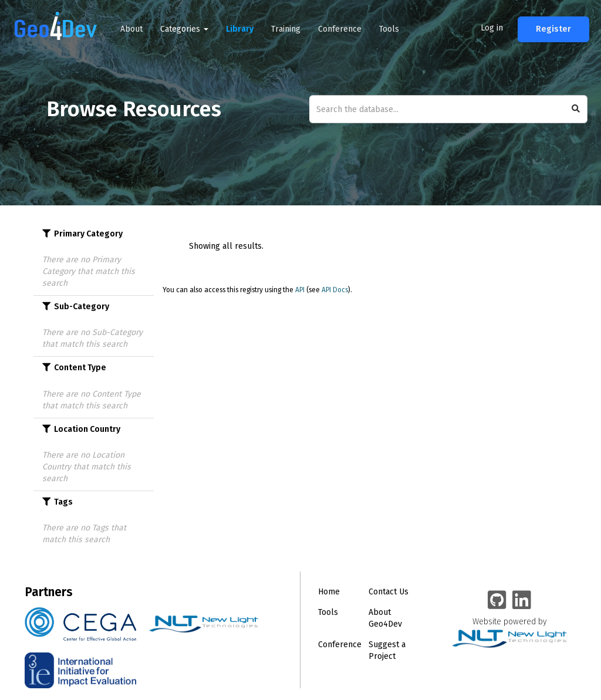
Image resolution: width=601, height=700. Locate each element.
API (300, 290)
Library (240, 29)
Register (553, 29)
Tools (389, 29)
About (131, 29)
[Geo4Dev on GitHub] (497, 601)
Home (329, 592)
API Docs (335, 290)
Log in (492, 28)
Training (286, 29)
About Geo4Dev (385, 618)
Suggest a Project (387, 650)
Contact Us (389, 592)
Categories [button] (184, 29)
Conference (340, 29)
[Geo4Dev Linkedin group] (522, 601)
